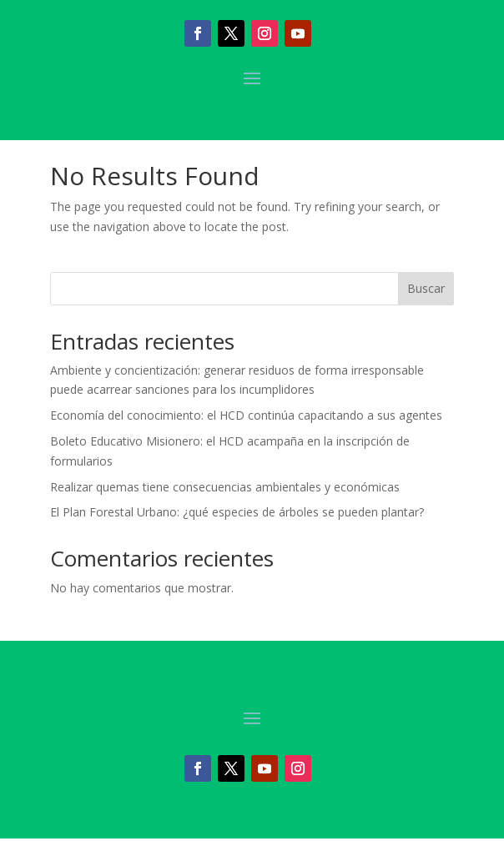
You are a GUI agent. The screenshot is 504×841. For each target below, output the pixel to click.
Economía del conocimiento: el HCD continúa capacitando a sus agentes (246, 415)
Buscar (426, 288)
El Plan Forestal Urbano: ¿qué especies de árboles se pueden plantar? (237, 512)
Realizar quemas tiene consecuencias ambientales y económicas (225, 487)
